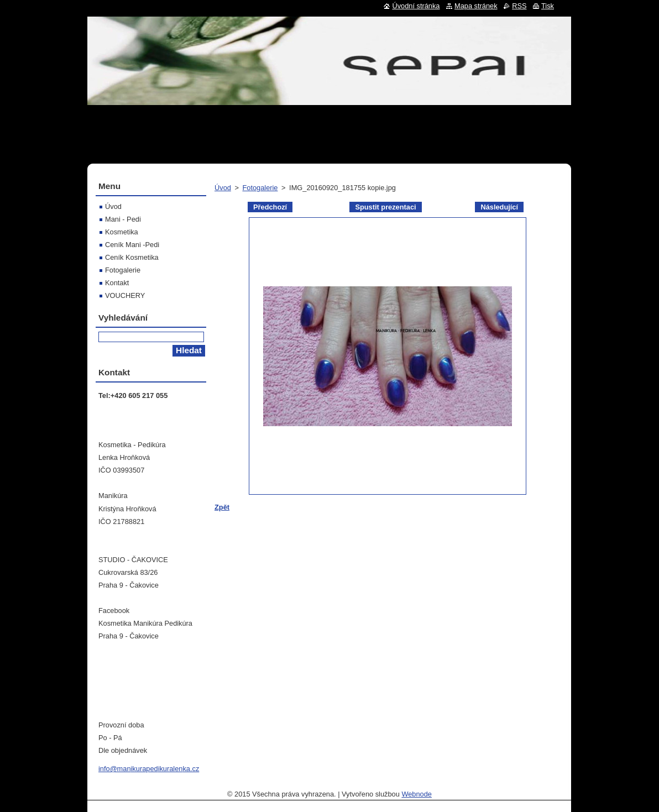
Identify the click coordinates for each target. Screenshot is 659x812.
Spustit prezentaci (385, 207)
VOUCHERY (125, 295)
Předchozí (270, 207)
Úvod (223, 188)
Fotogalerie (260, 188)
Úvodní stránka (416, 6)
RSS (519, 6)
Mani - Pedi (123, 219)
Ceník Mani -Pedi (132, 245)
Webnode (417, 794)
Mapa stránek (476, 6)
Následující (499, 207)
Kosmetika (122, 232)
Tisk (548, 6)
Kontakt (117, 283)
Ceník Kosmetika (132, 257)
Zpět (222, 507)
